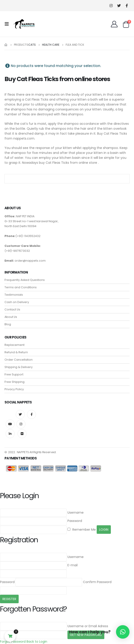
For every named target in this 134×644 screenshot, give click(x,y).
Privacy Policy (14, 389)
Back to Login (37, 642)
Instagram (21, 424)
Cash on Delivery (17, 302)
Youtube (10, 424)
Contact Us (12, 309)
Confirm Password (97, 582)
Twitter (20, 414)
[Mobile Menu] (8, 24)
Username (76, 513)
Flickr (22, 434)
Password (75, 521)
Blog (8, 324)
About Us (11, 317)
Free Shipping (15, 382)
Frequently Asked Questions (25, 280)
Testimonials (14, 295)
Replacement (15, 345)
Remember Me (82, 530)
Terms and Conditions (21, 287)
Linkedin (10, 434)
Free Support (14, 374)
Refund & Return (16, 352)
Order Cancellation (19, 360)
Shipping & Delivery (19, 367)
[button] (123, 632)
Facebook (31, 414)
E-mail (73, 565)
